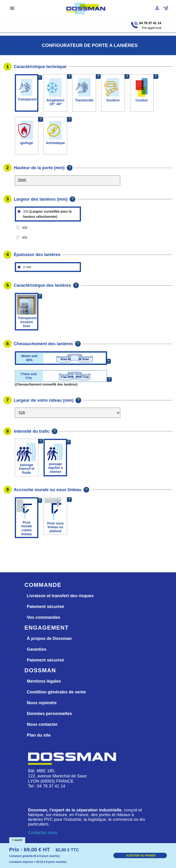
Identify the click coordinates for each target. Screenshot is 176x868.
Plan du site (39, 735)
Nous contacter (42, 724)
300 (25, 228)
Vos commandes (44, 617)
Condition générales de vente (56, 692)
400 (25, 237)
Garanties (37, 649)
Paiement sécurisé (45, 607)
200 (47, 214)
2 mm (27, 267)
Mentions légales (44, 681)
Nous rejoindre (42, 703)
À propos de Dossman (49, 639)
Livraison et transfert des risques (60, 596)
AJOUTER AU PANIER (141, 856)
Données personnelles (49, 714)
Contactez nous (43, 833)
